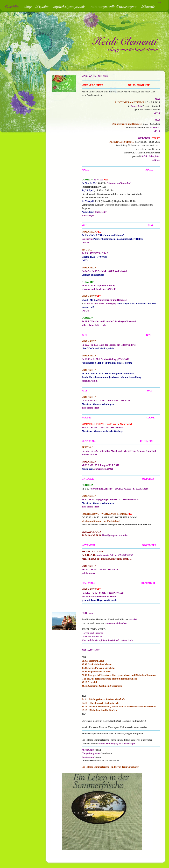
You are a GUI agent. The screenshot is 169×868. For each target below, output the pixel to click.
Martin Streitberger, (108, 744)
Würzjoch (155, 128)
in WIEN (98, 180)
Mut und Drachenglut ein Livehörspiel (101, 640)
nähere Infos (88, 216)
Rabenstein (136, 106)
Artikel (134, 619)
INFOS (156, 113)
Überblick (12, 6)
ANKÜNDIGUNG (91, 650)
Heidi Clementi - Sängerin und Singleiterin (125, 44)
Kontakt (149, 6)
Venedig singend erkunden (115, 535)
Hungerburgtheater (91, 753)
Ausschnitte (128, 640)
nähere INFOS (90, 455)
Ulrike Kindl (91, 304)
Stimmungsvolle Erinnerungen (114, 6)
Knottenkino (88, 750)
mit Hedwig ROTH (104, 469)
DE (160, 2)
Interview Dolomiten (117, 623)
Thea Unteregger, (107, 304)
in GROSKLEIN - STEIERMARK (132, 489)
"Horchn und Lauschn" (119, 183)
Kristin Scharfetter (151, 156)
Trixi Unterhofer (127, 744)
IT (165, 2)
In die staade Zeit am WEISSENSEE (115, 555)
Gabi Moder (101, 212)
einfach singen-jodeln (70, 6)
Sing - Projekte (37, 6)
